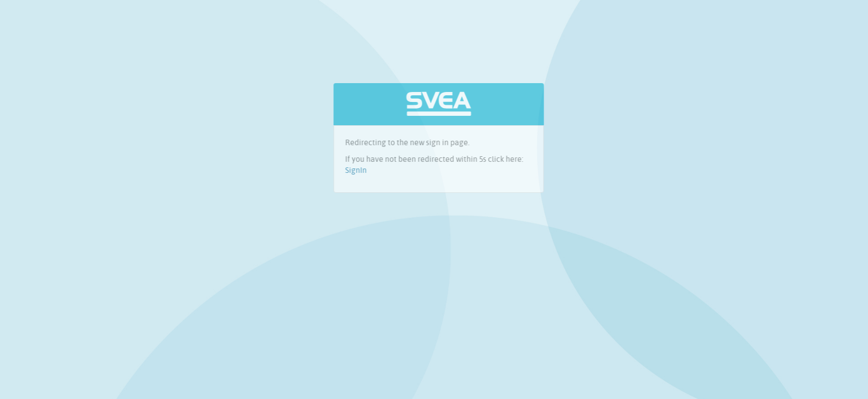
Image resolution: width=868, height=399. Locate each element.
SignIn (359, 170)
